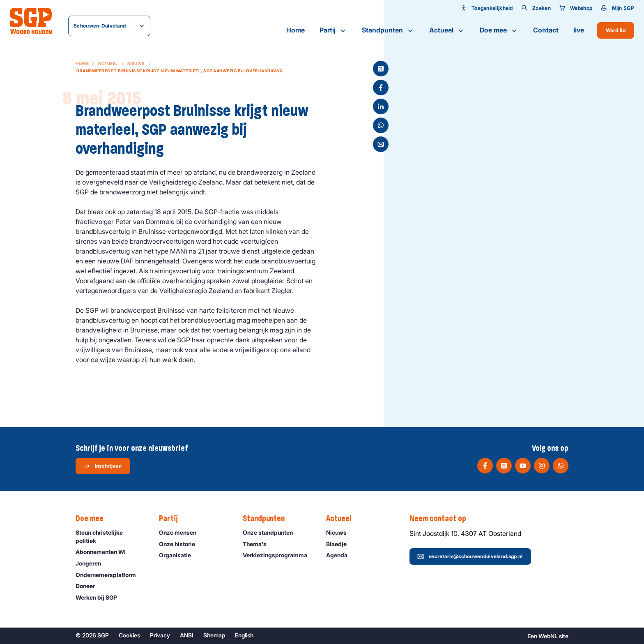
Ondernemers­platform (109, 575)
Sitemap (214, 635)
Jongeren (92, 563)
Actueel (447, 30)
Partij (333, 30)
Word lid (616, 30)
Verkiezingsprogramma (278, 555)
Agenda (340, 555)
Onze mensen (181, 532)
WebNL (548, 636)
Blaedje (340, 544)
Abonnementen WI (104, 552)
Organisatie (179, 555)
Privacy (160, 635)
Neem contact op (442, 519)
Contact (546, 30)
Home (296, 30)
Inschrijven (102, 466)
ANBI (187, 635)
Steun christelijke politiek (110, 536)
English (244, 635)
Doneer (89, 586)
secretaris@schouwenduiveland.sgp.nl (470, 556)
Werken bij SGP (100, 597)
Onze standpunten (271, 532)
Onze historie (181, 544)
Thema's (258, 544)
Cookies (129, 635)
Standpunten (388, 30)
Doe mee (499, 30)
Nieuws (136, 63)
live (579, 30)
